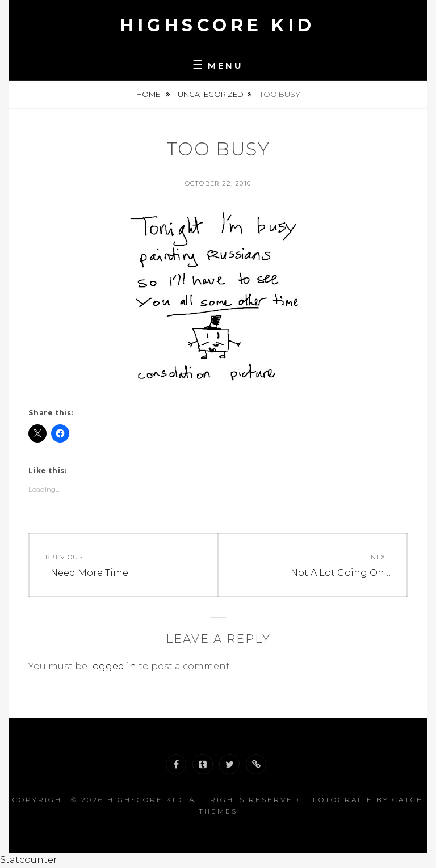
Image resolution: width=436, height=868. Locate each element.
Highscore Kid (218, 25)
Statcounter (29, 860)
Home (149, 94)
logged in (113, 666)
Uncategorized (211, 94)
